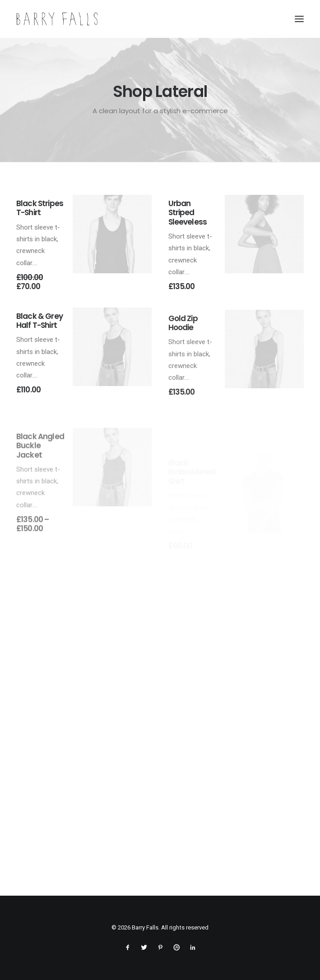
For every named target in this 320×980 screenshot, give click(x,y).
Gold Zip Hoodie (183, 350)
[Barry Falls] (57, 19)
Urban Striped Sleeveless (188, 213)
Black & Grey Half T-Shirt (39, 327)
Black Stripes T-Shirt (40, 208)
